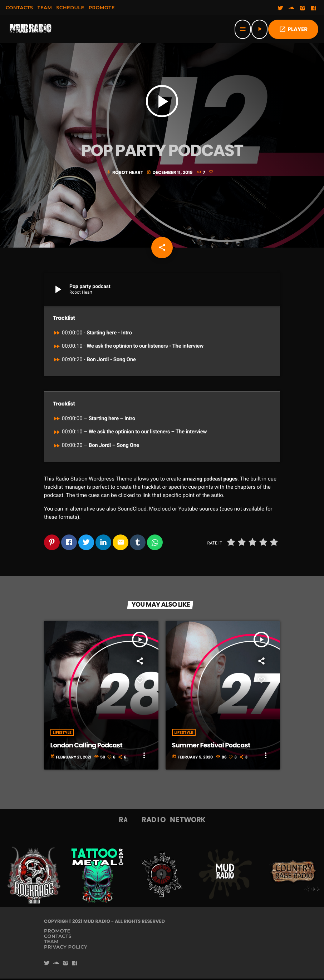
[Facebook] (314, 9)
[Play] (259, 29)
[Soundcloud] (291, 9)
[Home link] (31, 29)
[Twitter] (280, 9)
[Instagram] (303, 9)
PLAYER (293, 29)
